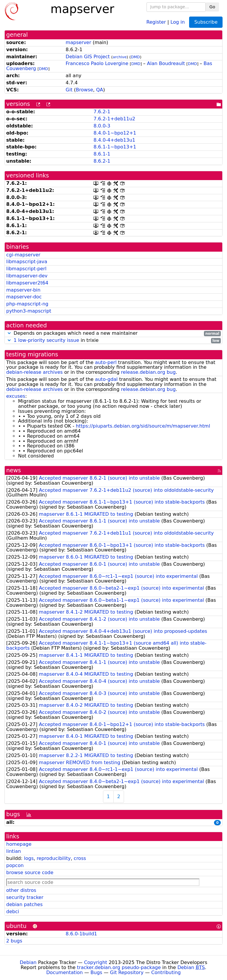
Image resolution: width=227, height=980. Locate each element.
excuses (16, 396)
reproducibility (54, 858)
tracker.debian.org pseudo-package (119, 967)
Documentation (64, 972)
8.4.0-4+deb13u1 (114, 140)
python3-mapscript (29, 311)
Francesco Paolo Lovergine (97, 63)
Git (69, 90)
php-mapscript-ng (27, 304)
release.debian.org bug (148, 372)
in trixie (113, 341)
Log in (178, 22)
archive (120, 57)
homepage (19, 844)
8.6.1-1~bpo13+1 (115, 147)
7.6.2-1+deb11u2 (114, 119)
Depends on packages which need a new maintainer (113, 333)
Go (212, 7)
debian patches (24, 904)
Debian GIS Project (88, 57)
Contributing (166, 972)
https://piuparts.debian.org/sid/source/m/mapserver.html (143, 426)
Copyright (96, 962)
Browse (84, 90)
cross (80, 858)
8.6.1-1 (102, 154)
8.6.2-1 (102, 161)
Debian (28, 962)
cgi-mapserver (23, 255)
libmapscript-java (27, 262)
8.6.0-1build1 (81, 934)
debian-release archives (34, 372)
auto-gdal (106, 379)
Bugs (96, 972)
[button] (9, 333)
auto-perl (106, 362)
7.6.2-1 (102, 112)
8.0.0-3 (102, 126)
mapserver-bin (23, 290)
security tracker (25, 897)
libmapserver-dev (27, 276)
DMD (135, 57)
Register (156, 22)
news (14, 470)
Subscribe (206, 22)
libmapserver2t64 (27, 283)
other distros (21, 890)
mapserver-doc (24, 297)
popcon (15, 865)
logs (29, 858)
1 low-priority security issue (46, 340)
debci (13, 912)
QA (100, 90)
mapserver (78, 42)
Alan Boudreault (166, 63)
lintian (14, 851)
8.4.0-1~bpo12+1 (115, 133)
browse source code (30, 873)
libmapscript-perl (26, 269)
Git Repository (127, 972)
